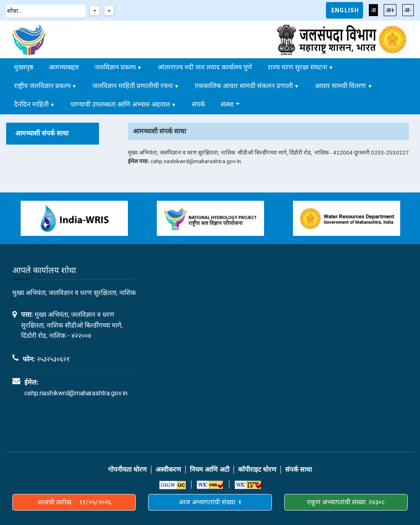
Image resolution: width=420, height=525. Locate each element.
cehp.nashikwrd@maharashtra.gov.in (76, 393)
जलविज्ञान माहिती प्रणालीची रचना (133, 86)
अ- (408, 10)
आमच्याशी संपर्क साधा (42, 133)
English (345, 10)
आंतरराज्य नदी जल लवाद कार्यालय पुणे (205, 67)
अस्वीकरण (168, 469)
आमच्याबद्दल (64, 67)
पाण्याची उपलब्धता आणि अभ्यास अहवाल (120, 104)
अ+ (390, 10)
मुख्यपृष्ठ (24, 67)
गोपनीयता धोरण (127, 469)
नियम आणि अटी (210, 469)
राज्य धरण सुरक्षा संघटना (297, 67)
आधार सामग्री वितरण (341, 86)
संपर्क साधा (298, 469)
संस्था (227, 104)
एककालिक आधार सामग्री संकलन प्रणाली (244, 86)
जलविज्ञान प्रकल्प (115, 67)
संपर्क (198, 104)
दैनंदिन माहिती (31, 104)
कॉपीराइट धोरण (257, 469)
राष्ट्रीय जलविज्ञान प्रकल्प (42, 86)
